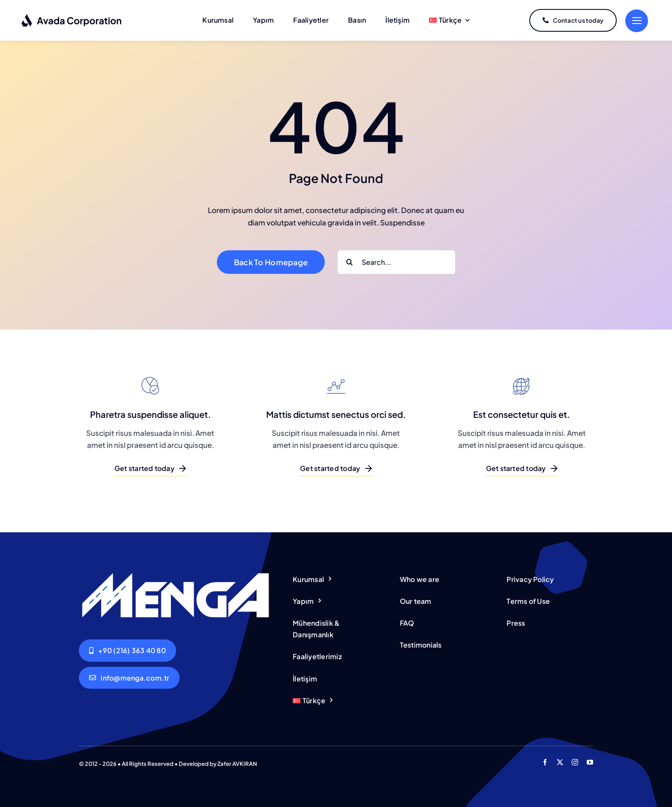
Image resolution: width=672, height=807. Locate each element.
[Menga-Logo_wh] (175, 574)
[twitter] (560, 762)
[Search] (349, 262)
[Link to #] (637, 21)
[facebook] (545, 762)
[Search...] (396, 262)
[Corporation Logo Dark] (72, 17)
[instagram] (575, 762)
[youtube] (590, 762)
